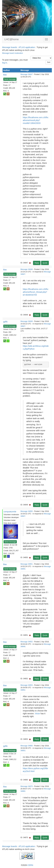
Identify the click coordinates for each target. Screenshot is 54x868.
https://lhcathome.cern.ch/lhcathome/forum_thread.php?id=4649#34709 (36, 292)
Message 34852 (27, 642)
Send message (10, 79)
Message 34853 (27, 685)
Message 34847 (27, 74)
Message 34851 (27, 564)
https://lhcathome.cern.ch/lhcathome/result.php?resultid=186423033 (36, 120)
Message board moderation (13, 53)
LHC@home (12, 39)
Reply (37, 263)
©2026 (27, 865)
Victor (37, 714)
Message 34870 (27, 786)
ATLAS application (27, 47)
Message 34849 (27, 321)
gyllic (6, 322)
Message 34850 (27, 511)
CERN (30, 865)
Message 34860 (27, 746)
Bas (5, 75)
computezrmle (10, 512)
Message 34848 (27, 269)
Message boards (10, 47)
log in (5, 63)
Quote (45, 263)
